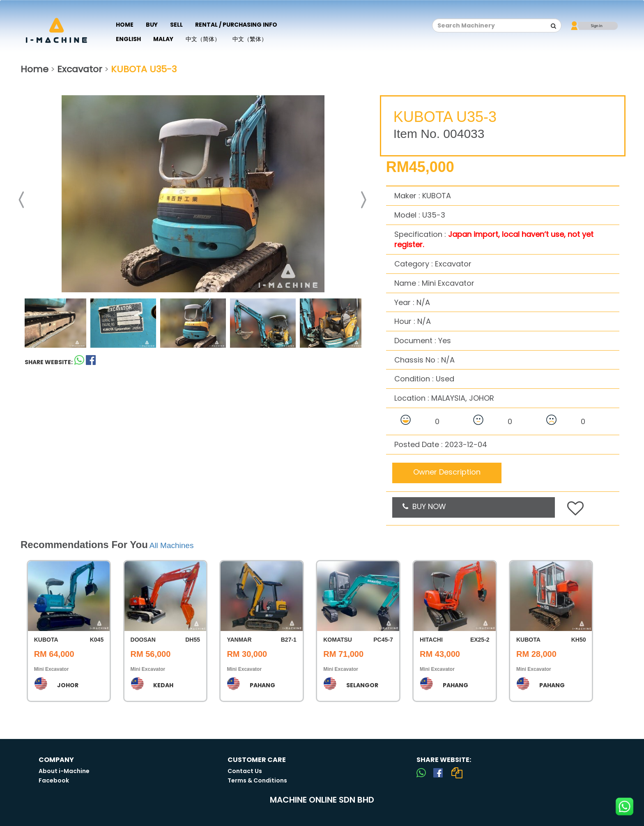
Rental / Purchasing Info (236, 25)
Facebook (54, 780)
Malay (163, 39)
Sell (176, 25)
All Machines (172, 545)
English (128, 39)
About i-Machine (64, 771)
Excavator (80, 69)
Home (125, 25)
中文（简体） (203, 39)
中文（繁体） (250, 39)
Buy (152, 25)
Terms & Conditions (257, 780)
